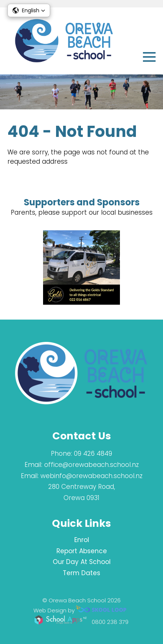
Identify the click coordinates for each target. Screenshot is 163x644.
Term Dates (81, 573)
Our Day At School (82, 562)
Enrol (82, 540)
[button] (29, 10)
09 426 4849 (93, 454)
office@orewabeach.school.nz (92, 465)
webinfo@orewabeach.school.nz (92, 476)
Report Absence (82, 551)
